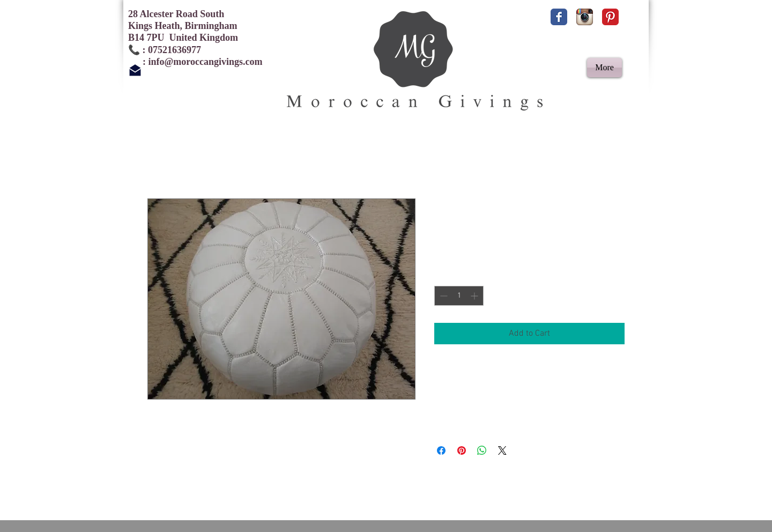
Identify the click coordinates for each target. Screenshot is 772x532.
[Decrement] (443, 296)
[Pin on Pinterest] (462, 450)
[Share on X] (502, 450)
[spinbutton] (459, 296)
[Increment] (475, 296)
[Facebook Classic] (559, 17)
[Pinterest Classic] (610, 17)
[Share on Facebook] (441, 450)
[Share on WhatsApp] (482, 450)
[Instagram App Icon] (585, 17)
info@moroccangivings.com (206, 62)
